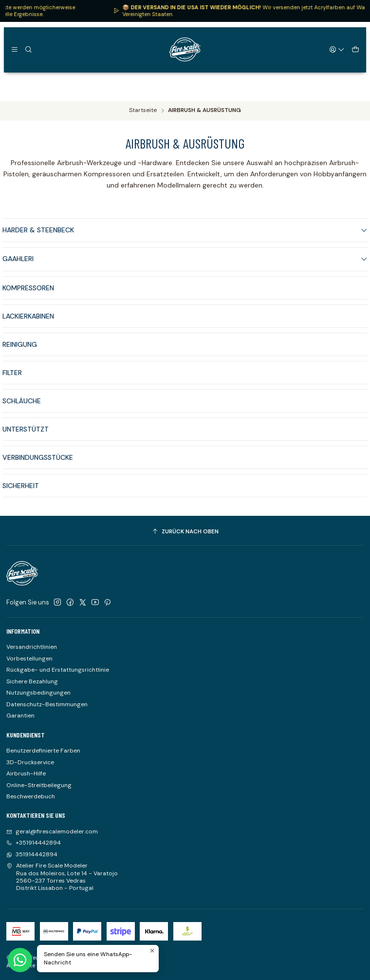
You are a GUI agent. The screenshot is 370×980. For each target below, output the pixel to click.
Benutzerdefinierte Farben (43, 751)
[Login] (337, 49)
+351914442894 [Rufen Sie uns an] (34, 843)
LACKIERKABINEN (28, 326)
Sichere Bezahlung (32, 681)
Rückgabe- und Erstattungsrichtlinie (58, 670)
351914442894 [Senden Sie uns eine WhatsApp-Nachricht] (32, 854)
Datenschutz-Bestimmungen (47, 704)
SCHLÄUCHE (22, 411)
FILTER (12, 382)
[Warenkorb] (355, 49)
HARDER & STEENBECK (185, 230)
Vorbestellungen (29, 659)
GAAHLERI (185, 259)
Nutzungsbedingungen (38, 693)
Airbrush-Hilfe (26, 773)
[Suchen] (28, 49)
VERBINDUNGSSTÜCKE (38, 467)
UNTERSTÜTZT (26, 439)
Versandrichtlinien (32, 647)
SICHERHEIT (21, 495)
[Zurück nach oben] (185, 532)
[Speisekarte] (14, 49)
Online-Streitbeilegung (39, 785)
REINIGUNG (20, 354)
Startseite (143, 111)
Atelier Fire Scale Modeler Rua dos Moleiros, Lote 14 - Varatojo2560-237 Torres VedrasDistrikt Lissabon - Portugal (62, 877)
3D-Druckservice (30, 762)
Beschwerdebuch (31, 796)
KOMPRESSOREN (28, 288)
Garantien (20, 716)
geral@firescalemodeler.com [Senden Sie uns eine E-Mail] (52, 831)
